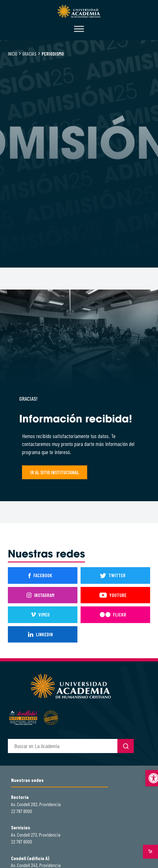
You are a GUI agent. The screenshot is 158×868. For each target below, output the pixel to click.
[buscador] (63, 746)
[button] (152, 778)
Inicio (13, 54)
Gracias (29, 54)
